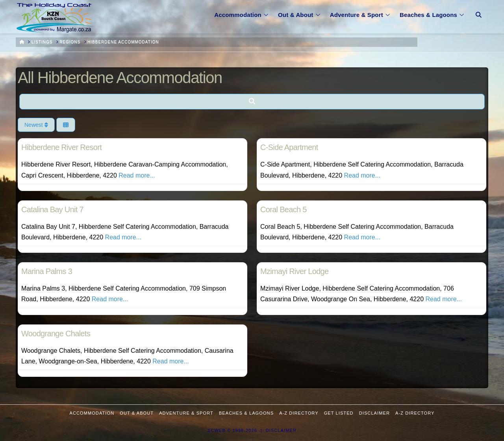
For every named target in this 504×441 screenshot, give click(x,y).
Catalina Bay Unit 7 (52, 209)
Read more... (137, 175)
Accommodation (92, 413)
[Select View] (66, 125)
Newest (36, 125)
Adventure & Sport (186, 413)
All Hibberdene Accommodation (120, 78)
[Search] (252, 102)
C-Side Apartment (289, 147)
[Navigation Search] (479, 10)
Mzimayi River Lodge (294, 271)
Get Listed (339, 413)
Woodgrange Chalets (56, 334)
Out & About (137, 413)
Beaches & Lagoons (246, 413)
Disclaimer (374, 413)
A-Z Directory (299, 413)
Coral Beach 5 (283, 209)
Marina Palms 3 (47, 271)
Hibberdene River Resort (61, 147)
